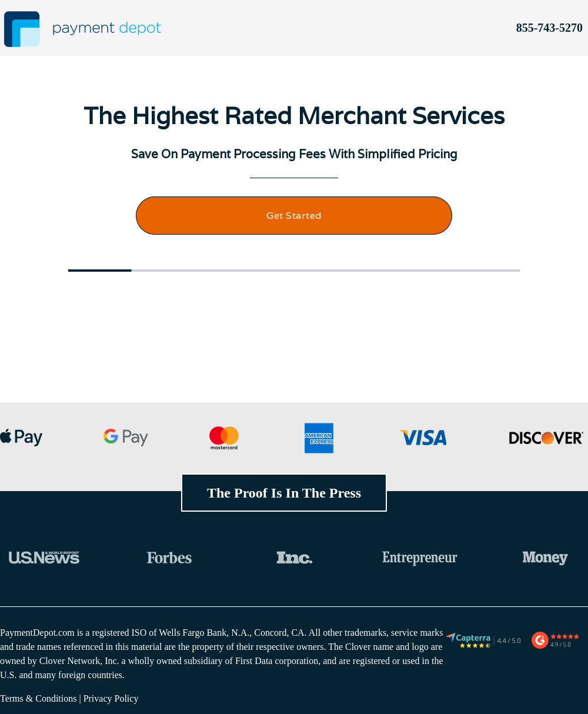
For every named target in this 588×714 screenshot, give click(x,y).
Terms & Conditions (38, 698)
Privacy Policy (111, 698)
